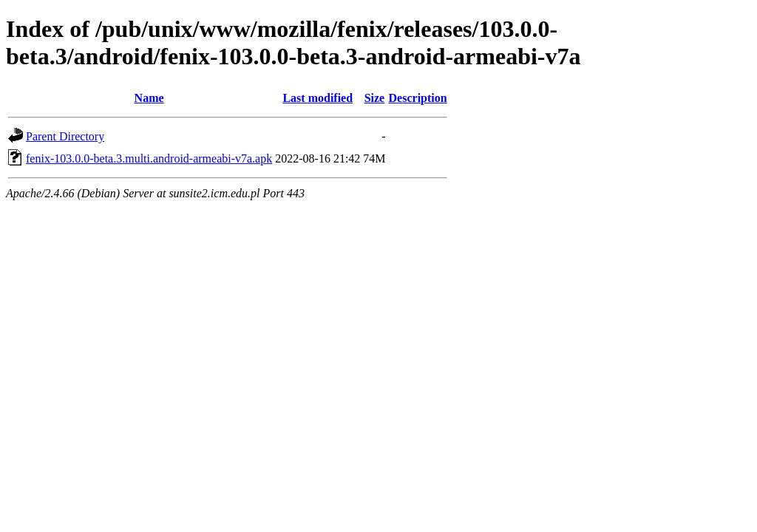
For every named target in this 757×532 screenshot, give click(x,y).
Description (418, 98)
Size (375, 98)
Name (149, 98)
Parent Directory (65, 136)
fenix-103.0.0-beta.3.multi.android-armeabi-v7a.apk (149, 158)
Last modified (318, 98)
